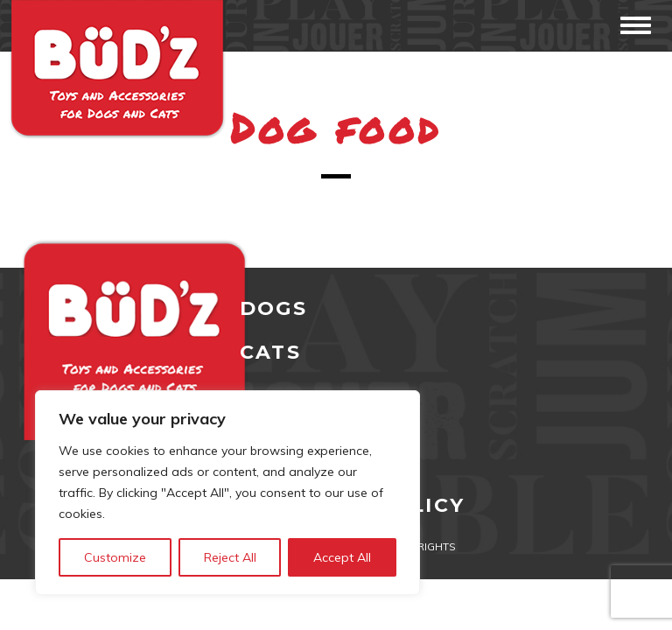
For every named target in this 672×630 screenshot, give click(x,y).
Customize (115, 557)
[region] (227, 493)
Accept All (342, 557)
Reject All (230, 557)
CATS (270, 352)
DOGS (273, 308)
